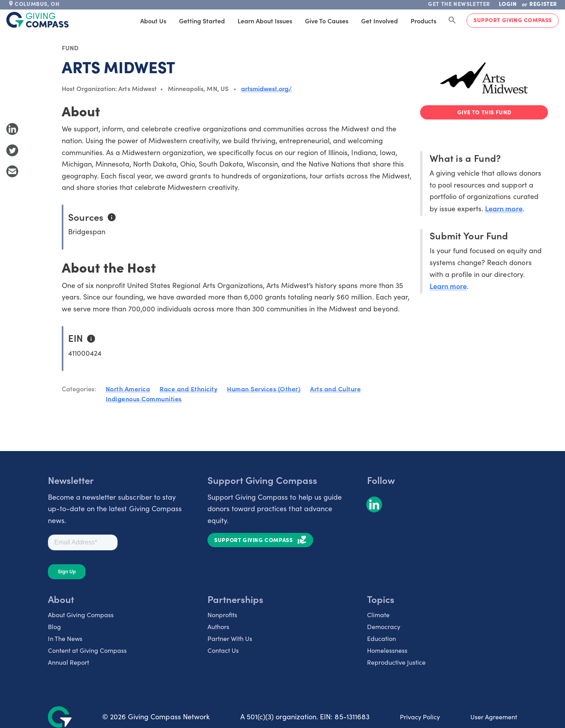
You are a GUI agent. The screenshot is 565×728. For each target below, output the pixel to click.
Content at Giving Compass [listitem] (87, 650)
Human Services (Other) (264, 389)
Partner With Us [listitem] (230, 638)
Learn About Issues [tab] (265, 21)
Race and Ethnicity (188, 389)
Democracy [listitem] (384, 627)
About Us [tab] (153, 21)
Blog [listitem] (54, 627)
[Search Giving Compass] (452, 21)
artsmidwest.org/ (267, 88)
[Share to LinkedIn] (12, 129)
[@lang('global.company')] (38, 20)
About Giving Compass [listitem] (81, 615)
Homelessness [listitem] (387, 650)
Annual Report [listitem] (68, 662)
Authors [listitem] (218, 627)
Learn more (504, 208)
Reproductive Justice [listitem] (396, 662)
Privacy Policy (420, 717)
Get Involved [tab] (380, 21)
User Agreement (494, 717)
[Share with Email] (12, 171)
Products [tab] (423, 21)
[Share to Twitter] (12, 150)
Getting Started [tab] (202, 21)
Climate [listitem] (378, 615)
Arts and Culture (335, 389)
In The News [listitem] (65, 638)
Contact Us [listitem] (223, 650)
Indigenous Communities (144, 398)
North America (128, 389)
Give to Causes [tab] (327, 21)
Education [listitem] (381, 638)
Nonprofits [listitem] (222, 615)
